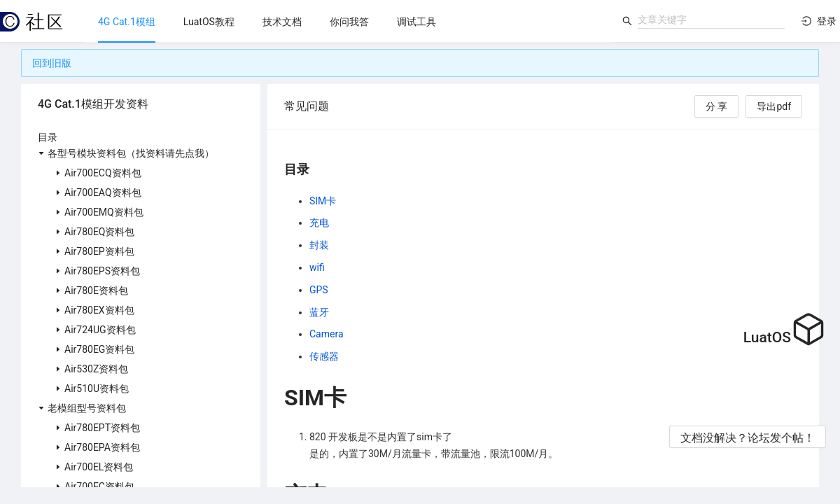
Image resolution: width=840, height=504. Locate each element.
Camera (327, 334)
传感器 (324, 356)
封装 (319, 245)
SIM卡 (323, 201)
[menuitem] (127, 22)
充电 (319, 223)
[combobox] (711, 20)
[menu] (349, 21)
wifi (317, 267)
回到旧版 (52, 63)
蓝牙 (319, 312)
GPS (319, 290)
